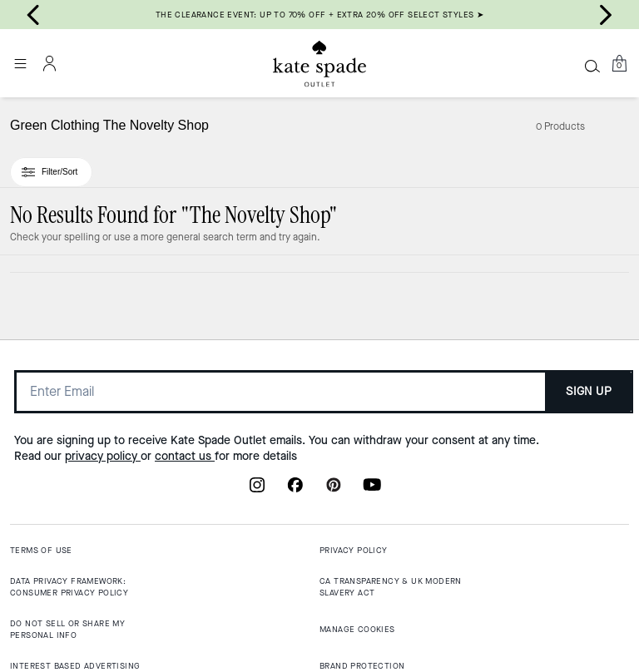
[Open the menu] (20, 63)
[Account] (50, 63)
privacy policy (103, 456)
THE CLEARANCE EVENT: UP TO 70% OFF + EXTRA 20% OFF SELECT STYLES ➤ (319, 15)
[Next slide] (606, 15)
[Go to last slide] (33, 15)
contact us (185, 456)
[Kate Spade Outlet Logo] (319, 64)
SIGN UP (589, 391)
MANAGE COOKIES (357, 629)
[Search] (592, 66)
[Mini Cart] (619, 63)
